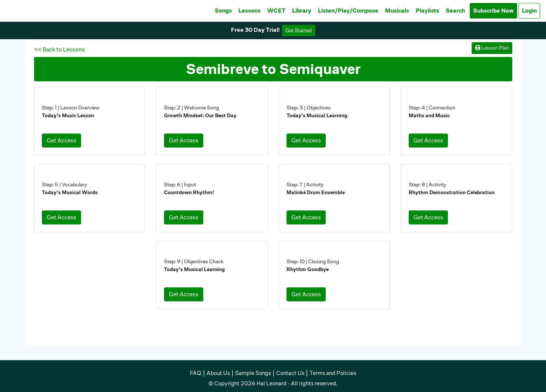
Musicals (397, 11)
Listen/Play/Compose (348, 11)
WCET (276, 11)
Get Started (299, 30)
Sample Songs (253, 373)
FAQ (196, 373)
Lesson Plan (492, 48)
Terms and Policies (333, 373)
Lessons (249, 11)
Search (455, 11)
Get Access (61, 140)
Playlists (427, 11)
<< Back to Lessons (59, 49)
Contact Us (290, 373)
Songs (223, 11)
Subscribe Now (493, 11)
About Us (218, 373)
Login (529, 11)
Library (302, 11)
